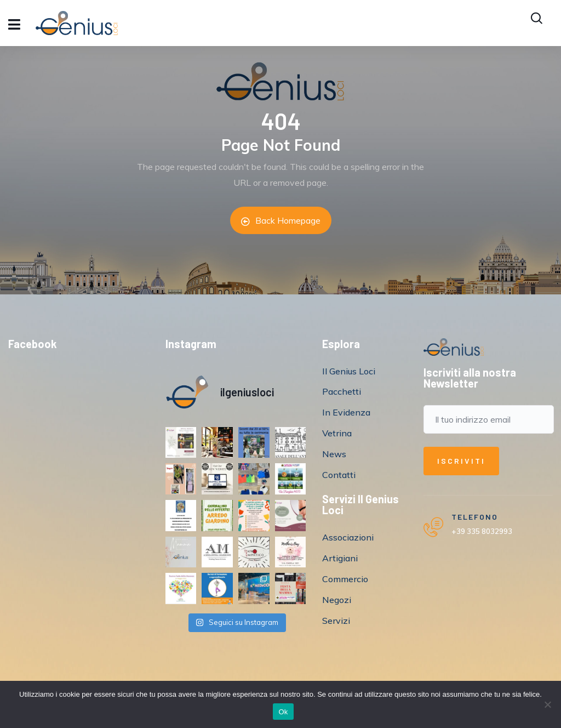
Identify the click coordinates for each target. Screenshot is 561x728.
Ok (283, 712)
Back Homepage (281, 220)
